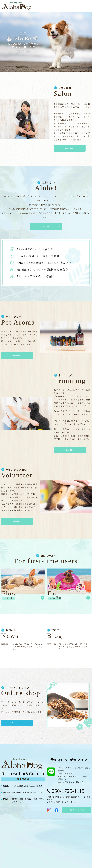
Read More (70, 148)
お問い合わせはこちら (76, 810)
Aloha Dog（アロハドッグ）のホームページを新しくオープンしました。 (28, 647)
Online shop (17, 723)
